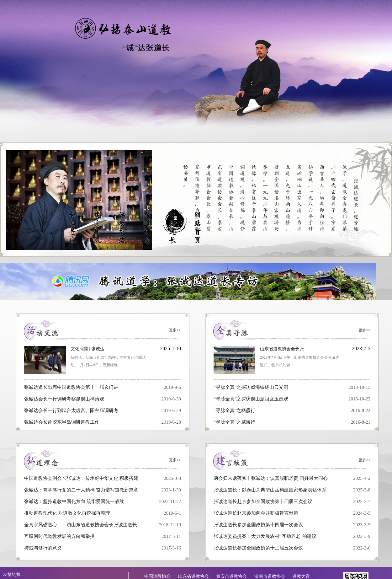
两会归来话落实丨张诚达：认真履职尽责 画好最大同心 (271, 478)
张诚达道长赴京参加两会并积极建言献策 (256, 513)
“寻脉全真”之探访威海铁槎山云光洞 (251, 387)
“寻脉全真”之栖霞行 (234, 410)
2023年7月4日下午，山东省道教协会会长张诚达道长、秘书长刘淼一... (299, 361)
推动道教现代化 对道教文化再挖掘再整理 (67, 513)
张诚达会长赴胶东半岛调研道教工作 (62, 422)
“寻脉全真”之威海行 (234, 422)
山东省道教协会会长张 (282, 349)
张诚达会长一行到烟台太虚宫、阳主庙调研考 (71, 410)
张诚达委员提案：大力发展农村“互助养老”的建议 (265, 536)
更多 (175, 330)
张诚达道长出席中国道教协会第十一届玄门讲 (71, 387)
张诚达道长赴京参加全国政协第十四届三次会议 (263, 501)
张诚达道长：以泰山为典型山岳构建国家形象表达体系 (270, 490)
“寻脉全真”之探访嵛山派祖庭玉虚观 (251, 399)
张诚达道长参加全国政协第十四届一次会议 (258, 525)
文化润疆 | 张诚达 (87, 349)
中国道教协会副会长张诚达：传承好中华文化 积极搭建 (81, 478)
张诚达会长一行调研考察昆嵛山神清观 (64, 399)
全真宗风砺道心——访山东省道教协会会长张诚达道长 (81, 525)
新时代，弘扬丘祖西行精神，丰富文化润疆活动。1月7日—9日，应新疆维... (108, 361)
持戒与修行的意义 (43, 548)
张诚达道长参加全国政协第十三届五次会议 (258, 548)
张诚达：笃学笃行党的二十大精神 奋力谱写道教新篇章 (81, 490)
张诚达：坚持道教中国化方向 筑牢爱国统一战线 (74, 501)
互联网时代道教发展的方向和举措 (59, 536)
